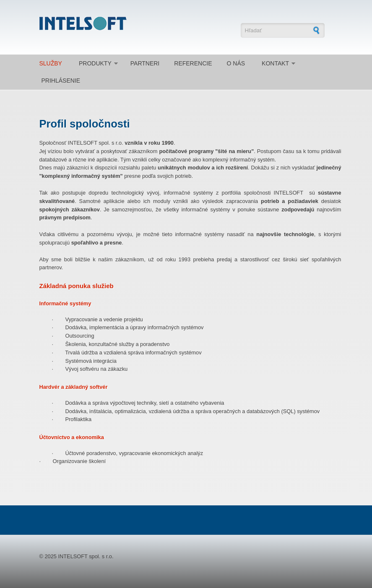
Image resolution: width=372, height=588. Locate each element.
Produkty (95, 63)
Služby (51, 63)
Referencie (193, 63)
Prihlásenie (61, 81)
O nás (236, 63)
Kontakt (275, 63)
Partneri (145, 63)
